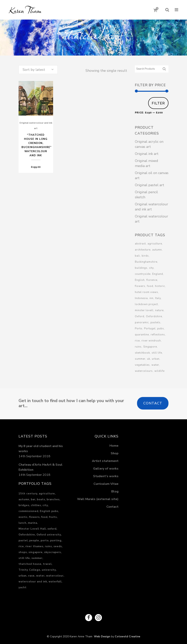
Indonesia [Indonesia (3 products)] (141, 298)
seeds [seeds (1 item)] (58, 545)
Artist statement (105, 460)
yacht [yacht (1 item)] (23, 587)
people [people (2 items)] (34, 540)
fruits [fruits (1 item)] (53, 516)
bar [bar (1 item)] (33, 498)
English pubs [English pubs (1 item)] (49, 510)
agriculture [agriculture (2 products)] (155, 244)
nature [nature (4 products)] (159, 310)
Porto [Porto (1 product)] (139, 329)
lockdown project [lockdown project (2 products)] (146, 304)
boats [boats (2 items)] (41, 498)
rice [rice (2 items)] (21, 545)
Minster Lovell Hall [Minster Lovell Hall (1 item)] (32, 528)
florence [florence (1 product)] (152, 280)
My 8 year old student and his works (41, 448)
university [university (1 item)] (49, 569)
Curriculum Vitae (106, 483)
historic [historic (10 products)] (160, 286)
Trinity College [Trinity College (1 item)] (29, 569)
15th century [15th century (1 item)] (28, 493)
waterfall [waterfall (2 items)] (55, 581)
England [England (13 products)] (158, 274)
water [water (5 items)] (40, 575)
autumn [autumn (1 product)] (157, 250)
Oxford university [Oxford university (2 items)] (49, 534)
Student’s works (106, 475)
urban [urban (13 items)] (23, 575)
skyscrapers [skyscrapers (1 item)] (53, 551)
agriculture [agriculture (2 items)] (47, 493)
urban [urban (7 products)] (156, 359)
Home (114, 445)
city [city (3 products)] (151, 268)
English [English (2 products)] (140, 280)
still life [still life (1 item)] (24, 557)
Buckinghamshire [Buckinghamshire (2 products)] (146, 262)
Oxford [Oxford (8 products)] (140, 316)
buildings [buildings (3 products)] (141, 268)
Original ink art (147, 154)
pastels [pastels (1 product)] (155, 322)
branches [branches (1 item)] (53, 498)
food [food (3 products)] (150, 286)
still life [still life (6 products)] (157, 353)
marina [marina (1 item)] (33, 522)
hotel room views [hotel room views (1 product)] (146, 292)
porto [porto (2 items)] (45, 540)
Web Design (101, 636)
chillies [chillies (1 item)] (36, 504)
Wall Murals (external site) (98, 498)
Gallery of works (106, 468)
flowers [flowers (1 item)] (34, 516)
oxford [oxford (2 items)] (52, 528)
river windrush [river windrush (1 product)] (151, 341)
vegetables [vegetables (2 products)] (142, 365)
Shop (115, 452)
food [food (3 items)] (44, 516)
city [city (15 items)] (45, 504)
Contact (153, 403)
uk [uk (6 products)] (149, 359)
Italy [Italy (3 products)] (158, 298)
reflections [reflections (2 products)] (158, 335)
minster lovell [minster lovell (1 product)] (144, 310)
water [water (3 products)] (155, 365)
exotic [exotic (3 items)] (23, 516)
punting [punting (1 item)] (56, 540)
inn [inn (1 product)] (151, 298)
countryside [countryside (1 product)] (143, 274)
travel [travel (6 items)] (47, 563)
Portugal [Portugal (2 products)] (150, 329)
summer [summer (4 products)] (140, 359)
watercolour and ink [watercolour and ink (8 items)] (33, 581)
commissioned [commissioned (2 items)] (28, 510)
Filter (158, 103)
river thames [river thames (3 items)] (34, 545)
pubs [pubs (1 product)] (161, 329)
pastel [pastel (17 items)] (23, 540)
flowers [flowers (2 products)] (140, 286)
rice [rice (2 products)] (137, 341)
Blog (115, 490)
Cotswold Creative (127, 636)
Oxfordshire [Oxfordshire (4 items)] (27, 534)
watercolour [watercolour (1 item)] (55, 575)
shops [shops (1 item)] (23, 551)
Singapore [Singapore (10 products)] (150, 347)
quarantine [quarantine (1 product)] (142, 335)
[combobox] (38, 70)
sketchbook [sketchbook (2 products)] (142, 353)
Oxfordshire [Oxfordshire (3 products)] (154, 316)
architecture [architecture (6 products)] (143, 250)
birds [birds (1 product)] (145, 256)
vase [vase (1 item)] (31, 575)
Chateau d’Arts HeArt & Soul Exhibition (41, 466)
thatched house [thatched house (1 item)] (30, 563)
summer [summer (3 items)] (37, 557)
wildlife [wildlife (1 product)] (159, 371)
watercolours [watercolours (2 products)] (144, 371)
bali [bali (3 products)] (137, 256)
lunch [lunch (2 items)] (22, 522)
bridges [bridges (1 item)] (24, 504)
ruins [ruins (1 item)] (48, 545)
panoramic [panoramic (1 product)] (142, 322)
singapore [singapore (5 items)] (36, 551)
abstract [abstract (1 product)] (140, 244)
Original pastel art (150, 185)
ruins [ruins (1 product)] (138, 347)
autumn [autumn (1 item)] (24, 498)
